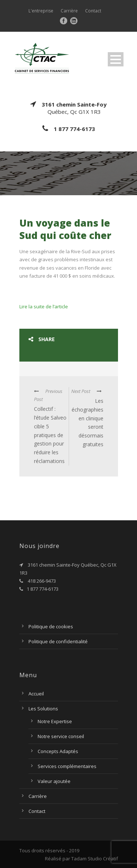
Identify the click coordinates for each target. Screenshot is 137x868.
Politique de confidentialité (58, 641)
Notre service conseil (61, 736)
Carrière (69, 11)
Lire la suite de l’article (44, 306)
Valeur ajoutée (54, 781)
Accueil (36, 694)
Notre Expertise (55, 721)
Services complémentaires (67, 766)
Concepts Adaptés (58, 751)
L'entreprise (41, 11)
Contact (93, 11)
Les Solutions (43, 709)
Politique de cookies (51, 626)
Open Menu (116, 59)
